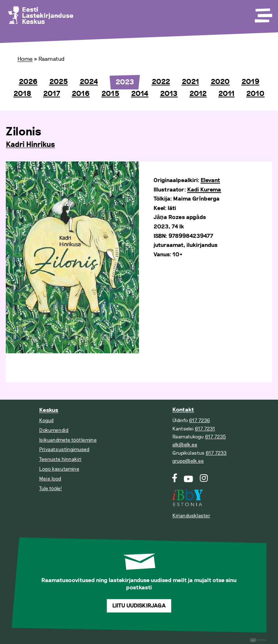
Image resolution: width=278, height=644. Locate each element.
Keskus (49, 410)
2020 (220, 82)
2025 (59, 82)
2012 (198, 94)
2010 (255, 94)
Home (25, 59)
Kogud (46, 420)
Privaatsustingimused (64, 449)
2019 (250, 82)
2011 (226, 94)
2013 (169, 94)
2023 (125, 82)
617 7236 (199, 420)
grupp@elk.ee (188, 461)
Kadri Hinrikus (30, 145)
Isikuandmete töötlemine (68, 440)
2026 (28, 82)
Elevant (210, 180)
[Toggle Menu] (263, 13)
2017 (52, 94)
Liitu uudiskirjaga (139, 606)
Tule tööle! (50, 489)
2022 (161, 82)
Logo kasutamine (59, 469)
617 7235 (215, 437)
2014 (140, 94)
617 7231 (205, 429)
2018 (22, 94)
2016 (81, 94)
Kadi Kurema (204, 190)
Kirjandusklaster (191, 516)
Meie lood (50, 479)
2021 (190, 82)
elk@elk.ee (185, 445)
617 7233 (216, 453)
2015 (110, 94)
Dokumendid (54, 430)
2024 (89, 82)
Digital (258, 640)
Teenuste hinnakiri (60, 459)
